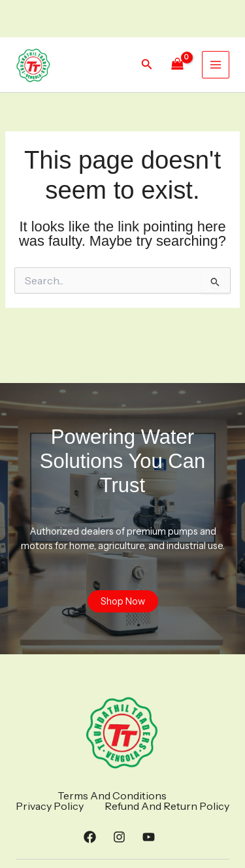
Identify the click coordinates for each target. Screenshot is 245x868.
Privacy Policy (50, 806)
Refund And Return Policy (167, 806)
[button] (147, 65)
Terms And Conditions (112, 795)
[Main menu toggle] (216, 65)
